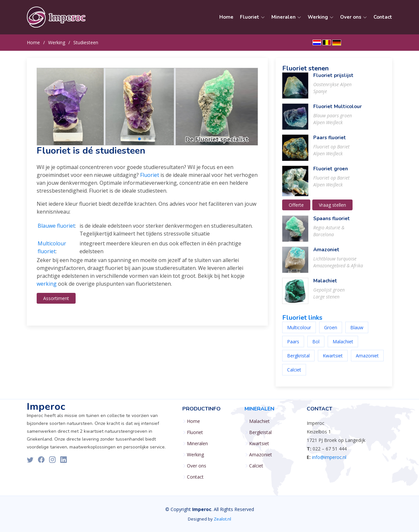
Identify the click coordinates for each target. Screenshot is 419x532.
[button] (139, 142)
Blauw (357, 331)
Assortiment (56, 302)
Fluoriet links (302, 321)
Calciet (294, 373)
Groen (331, 331)
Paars (293, 345)
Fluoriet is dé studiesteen (91, 154)
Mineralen (197, 444)
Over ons (197, 466)
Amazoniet (326, 253)
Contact (383, 17)
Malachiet (325, 284)
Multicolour (299, 331)
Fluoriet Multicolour (337, 110)
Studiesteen (86, 42)
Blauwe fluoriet (56, 229)
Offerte (296, 209)
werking (47, 287)
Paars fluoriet (330, 141)
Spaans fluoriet (332, 222)
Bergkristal (298, 359)
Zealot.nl (222, 519)
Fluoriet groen (331, 172)
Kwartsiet (333, 359)
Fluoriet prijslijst (333, 79)
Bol (316, 345)
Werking (57, 42)
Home (226, 17)
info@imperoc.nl (329, 457)
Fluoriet (150, 179)
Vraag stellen (332, 209)
